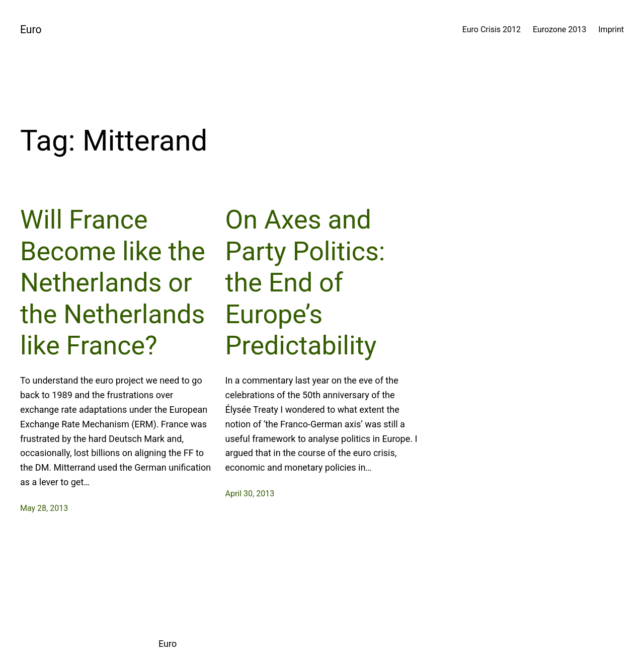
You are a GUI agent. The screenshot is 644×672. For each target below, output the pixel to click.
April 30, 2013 (250, 494)
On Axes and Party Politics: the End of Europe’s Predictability (305, 283)
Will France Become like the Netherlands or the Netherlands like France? (113, 283)
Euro (31, 29)
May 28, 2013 (44, 508)
